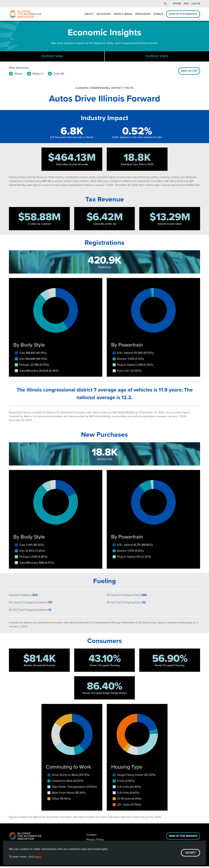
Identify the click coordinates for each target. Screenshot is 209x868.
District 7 (38, 76)
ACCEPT (190, 853)
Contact (91, 836)
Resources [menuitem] (143, 14)
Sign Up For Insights (183, 838)
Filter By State (157, 57)
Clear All (59, 76)
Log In (196, 4)
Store (177, 4)
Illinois (19, 76)
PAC (186, 4)
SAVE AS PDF (189, 73)
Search (165, 4)
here (38, 857)
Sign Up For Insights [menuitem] (183, 14)
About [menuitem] (89, 14)
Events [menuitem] (158, 14)
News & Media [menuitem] (123, 14)
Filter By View (52, 57)
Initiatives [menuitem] (104, 14)
